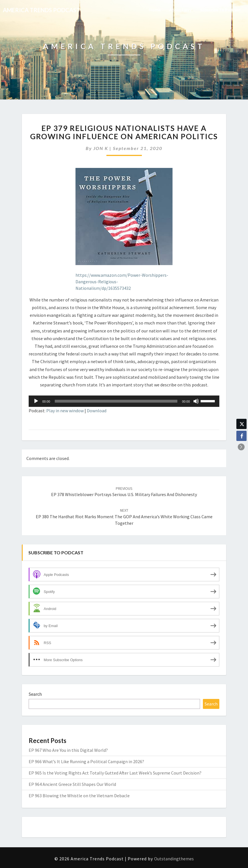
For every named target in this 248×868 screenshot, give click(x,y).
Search (35, 694)
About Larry (180, 10)
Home (155, 10)
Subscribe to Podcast (220, 10)
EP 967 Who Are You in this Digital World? (68, 750)
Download (97, 411)
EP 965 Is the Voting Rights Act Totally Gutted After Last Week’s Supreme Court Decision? (115, 773)
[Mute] (196, 401)
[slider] (116, 401)
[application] (124, 401)
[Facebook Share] (241, 436)
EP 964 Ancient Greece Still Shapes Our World (72, 784)
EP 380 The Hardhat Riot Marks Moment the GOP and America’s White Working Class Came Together (124, 517)
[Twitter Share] (241, 424)
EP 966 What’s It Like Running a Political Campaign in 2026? (86, 761)
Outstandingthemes (174, 859)
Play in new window (65, 411)
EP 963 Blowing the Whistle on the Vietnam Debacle (79, 796)
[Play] (36, 401)
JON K (101, 148)
